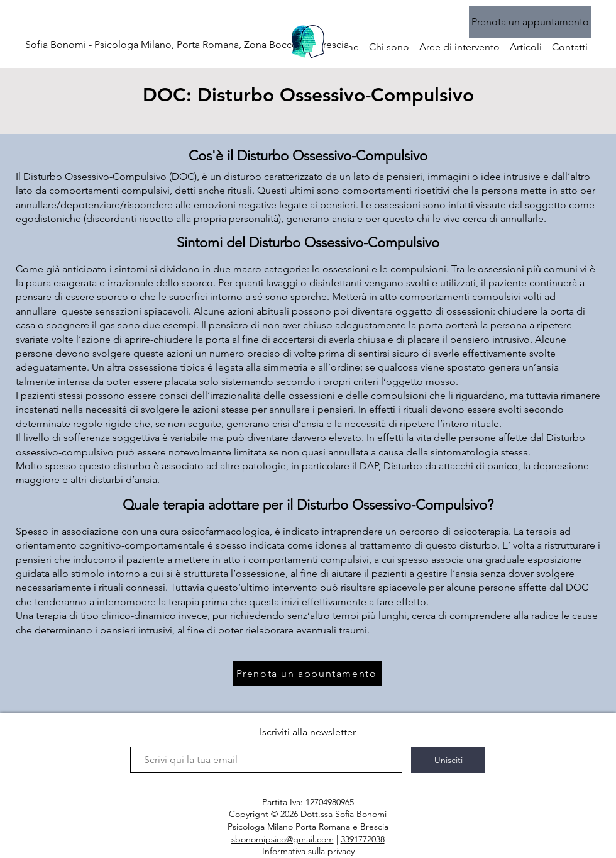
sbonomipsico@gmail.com (283, 839)
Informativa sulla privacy (308, 851)
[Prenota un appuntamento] (530, 22)
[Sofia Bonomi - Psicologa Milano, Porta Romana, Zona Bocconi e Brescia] (187, 45)
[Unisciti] (448, 760)
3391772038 (363, 839)
